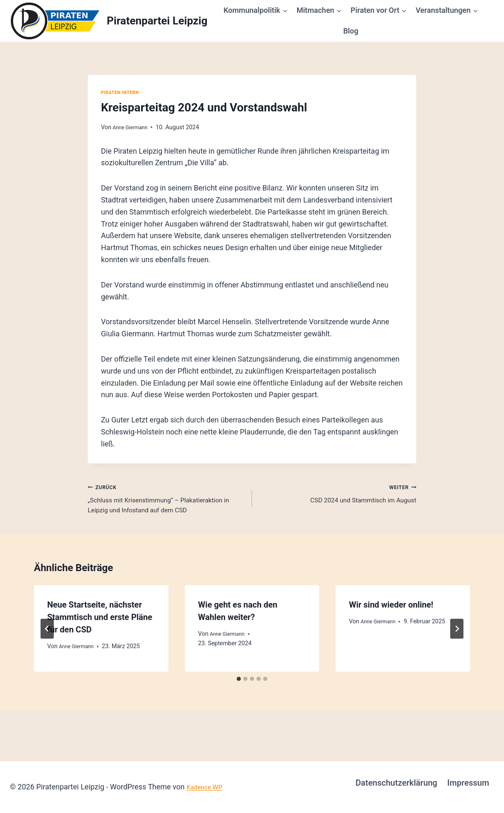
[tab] (239, 697)
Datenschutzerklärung (396, 783)
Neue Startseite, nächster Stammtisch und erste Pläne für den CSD (100, 635)
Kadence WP (208, 787)
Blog (351, 31)
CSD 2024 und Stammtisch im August (338, 495)
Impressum (468, 783)
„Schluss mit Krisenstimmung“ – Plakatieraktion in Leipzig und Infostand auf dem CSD (166, 507)
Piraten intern (123, 92)
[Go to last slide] (47, 647)
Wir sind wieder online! (391, 622)
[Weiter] (457, 647)
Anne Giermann (133, 127)
